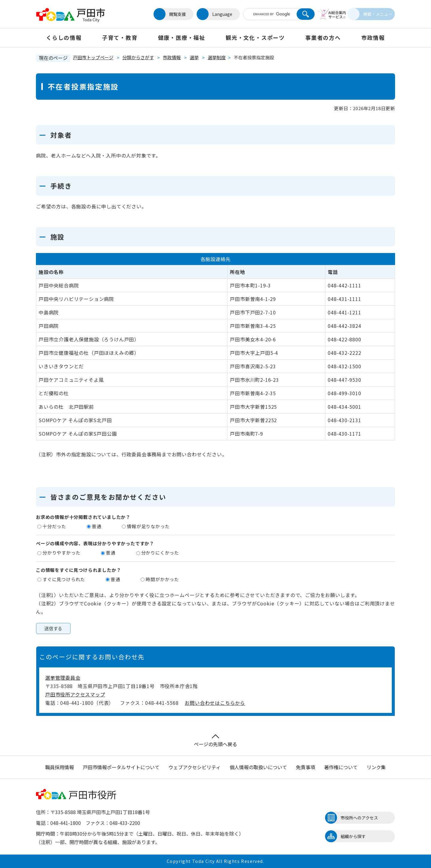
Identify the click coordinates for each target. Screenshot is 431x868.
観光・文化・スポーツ (255, 37)
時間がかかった (162, 579)
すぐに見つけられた (64, 579)
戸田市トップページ (93, 57)
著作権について (341, 767)
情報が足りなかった (148, 526)
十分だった (54, 526)
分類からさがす (138, 57)
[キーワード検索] (264, 14)
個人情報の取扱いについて (258, 767)
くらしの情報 (64, 37)
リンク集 (376, 767)
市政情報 (373, 37)
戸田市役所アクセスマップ (75, 694)
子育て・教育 (120, 37)
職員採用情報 (60, 767)
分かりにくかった (160, 553)
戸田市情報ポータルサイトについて (121, 767)
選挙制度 (217, 57)
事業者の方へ (323, 37)
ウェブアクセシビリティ (195, 767)
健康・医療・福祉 (182, 37)
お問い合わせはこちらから (215, 703)
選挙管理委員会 (63, 678)
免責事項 (306, 767)
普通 (97, 526)
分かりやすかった (61, 553)
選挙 (194, 57)
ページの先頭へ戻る (215, 741)
